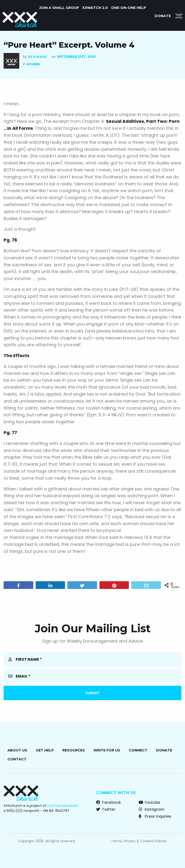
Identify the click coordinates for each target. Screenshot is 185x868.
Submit (92, 693)
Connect (138, 750)
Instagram (152, 809)
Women (33, 64)
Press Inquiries (155, 816)
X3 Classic (37, 57)
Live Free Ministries (63, 806)
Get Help (45, 750)
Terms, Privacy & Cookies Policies (139, 841)
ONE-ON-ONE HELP (129, 8)
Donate (163, 16)
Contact (17, 759)
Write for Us (107, 750)
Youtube (149, 802)
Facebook (109, 802)
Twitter (106, 809)
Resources (74, 750)
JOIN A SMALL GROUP (59, 8)
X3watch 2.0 (95, 8)
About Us (17, 750)
